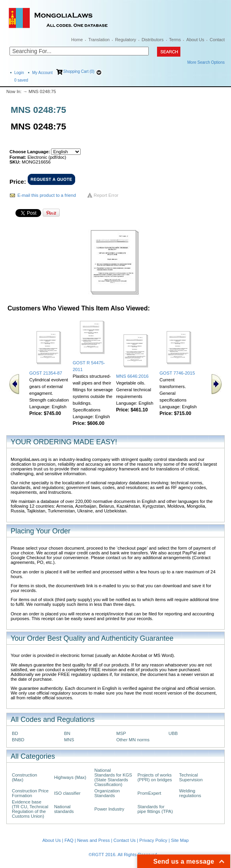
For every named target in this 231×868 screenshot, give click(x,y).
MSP (121, 733)
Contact (217, 40)
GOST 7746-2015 (177, 373)
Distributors (153, 40)
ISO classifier (67, 793)
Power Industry (110, 809)
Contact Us (125, 840)
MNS (69, 740)
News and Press (94, 840)
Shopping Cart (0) (79, 71)
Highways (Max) (70, 777)
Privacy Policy (153, 840)
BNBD (18, 740)
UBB (173, 733)
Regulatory (126, 40)
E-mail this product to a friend (47, 195)
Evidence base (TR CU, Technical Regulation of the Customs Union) (30, 809)
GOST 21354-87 (46, 373)
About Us (195, 40)
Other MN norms (133, 740)
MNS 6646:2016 (133, 376)
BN (67, 733)
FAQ (69, 840)
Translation (99, 40)
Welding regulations (190, 793)
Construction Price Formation (30, 793)
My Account (42, 73)
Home (77, 40)
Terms (175, 40)
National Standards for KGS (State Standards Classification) (113, 777)
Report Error (106, 195)
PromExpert (150, 793)
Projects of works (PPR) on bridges (155, 777)
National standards (64, 809)
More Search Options (206, 62)
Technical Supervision (191, 777)
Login (19, 73)
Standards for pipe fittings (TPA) (155, 809)
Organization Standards (107, 793)
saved (21, 80)
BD (15, 733)
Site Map (180, 840)
